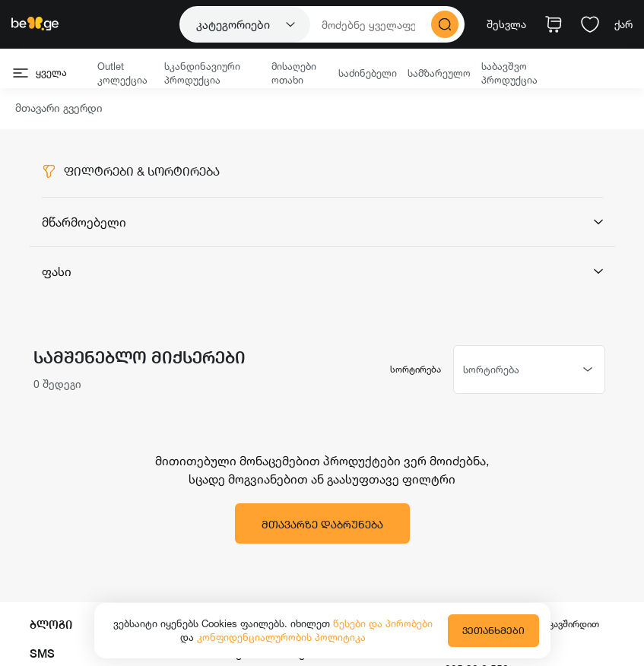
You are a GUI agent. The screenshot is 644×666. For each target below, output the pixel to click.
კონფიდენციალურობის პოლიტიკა (281, 637)
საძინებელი (368, 73)
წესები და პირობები (383, 623)
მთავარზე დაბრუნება (322, 524)
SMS (42, 653)
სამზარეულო (439, 73)
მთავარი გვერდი (59, 108)
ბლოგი (51, 625)
